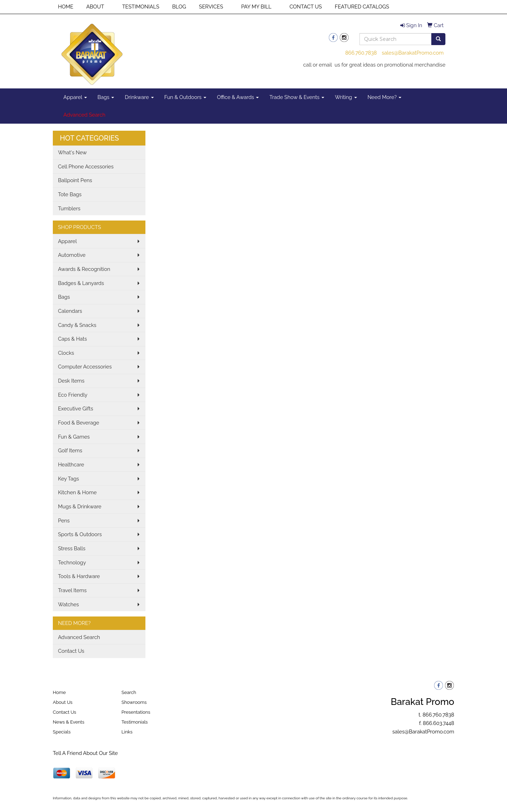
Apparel (75, 97)
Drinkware (139, 97)
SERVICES (211, 7)
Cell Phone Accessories (86, 166)
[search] (438, 39)
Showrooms (134, 702)
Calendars (70, 311)
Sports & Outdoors (80, 534)
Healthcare (71, 464)
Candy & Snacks (77, 325)
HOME (66, 7)
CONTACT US (306, 7)
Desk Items (71, 381)
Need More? (385, 97)
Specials (62, 732)
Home (59, 692)
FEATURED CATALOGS (362, 7)
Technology (72, 562)
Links (127, 732)
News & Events (69, 722)
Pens (64, 520)
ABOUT (95, 7)
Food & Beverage (79, 423)
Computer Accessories (85, 367)
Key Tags (69, 479)
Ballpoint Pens (75, 180)
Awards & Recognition (84, 269)
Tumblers (69, 208)
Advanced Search (79, 637)
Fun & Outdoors (186, 97)
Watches (69, 604)
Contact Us (71, 651)
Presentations (136, 712)
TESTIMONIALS (141, 7)
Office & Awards (238, 97)
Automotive (72, 255)
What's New (73, 152)
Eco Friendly (73, 395)
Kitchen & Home (77, 492)
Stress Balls (72, 548)
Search (129, 692)
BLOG (179, 7)
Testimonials (135, 722)
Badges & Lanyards (81, 283)
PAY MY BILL (256, 7)
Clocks (66, 353)
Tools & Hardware (79, 576)
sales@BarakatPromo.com (413, 53)
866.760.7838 (361, 53)
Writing (346, 97)
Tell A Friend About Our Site (85, 753)
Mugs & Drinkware (80, 506)
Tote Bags (70, 194)
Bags (106, 97)
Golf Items (70, 450)
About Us (63, 702)
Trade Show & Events (297, 97)
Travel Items (72, 590)
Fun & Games (74, 437)
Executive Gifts (76, 408)
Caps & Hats (73, 339)
